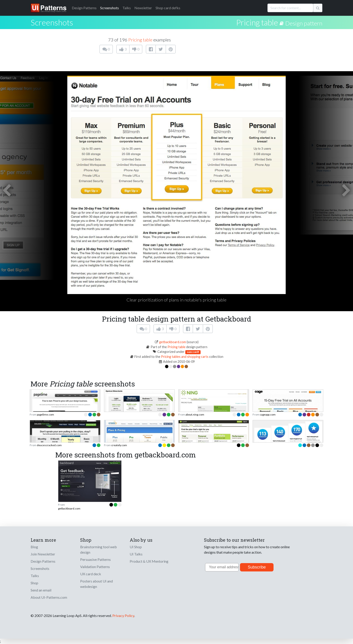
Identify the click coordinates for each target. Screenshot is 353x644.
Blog (34, 547)
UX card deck (91, 574)
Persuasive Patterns (95, 559)
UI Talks (136, 554)
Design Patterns (43, 561)
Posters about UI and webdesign (96, 584)
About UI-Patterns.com (49, 597)
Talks (127, 8)
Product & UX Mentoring (149, 561)
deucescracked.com (49, 445)
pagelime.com (45, 414)
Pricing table (257, 22)
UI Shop (136, 547)
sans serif (193, 352)
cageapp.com (268, 414)
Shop (34, 583)
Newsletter (143, 8)
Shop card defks (168, 8)
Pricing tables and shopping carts (185, 357)
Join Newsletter (43, 554)
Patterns (84, 8)
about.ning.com (195, 414)
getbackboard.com (173, 342)
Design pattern (304, 23)
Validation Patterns (95, 567)
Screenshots (110, 8)
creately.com (119, 445)
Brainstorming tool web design (98, 549)
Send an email (41, 590)
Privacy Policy (123, 615)
